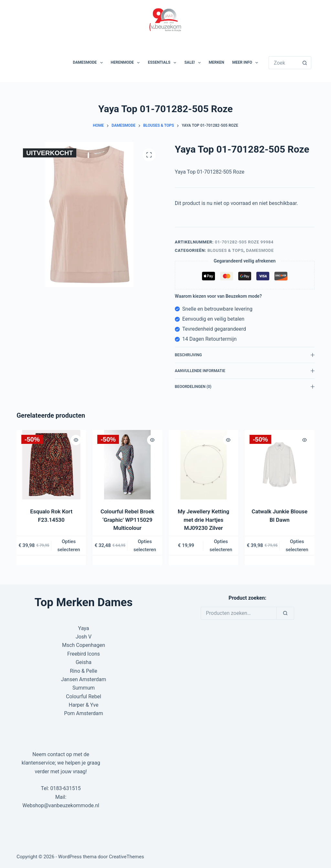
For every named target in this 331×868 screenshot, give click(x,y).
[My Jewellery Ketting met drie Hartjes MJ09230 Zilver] (203, 465)
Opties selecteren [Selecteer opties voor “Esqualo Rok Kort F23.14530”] (69, 546)
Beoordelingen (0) (245, 387)
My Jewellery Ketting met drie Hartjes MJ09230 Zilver (203, 520)
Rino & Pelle (83, 671)
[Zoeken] (285, 613)
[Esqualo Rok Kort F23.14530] (51, 465)
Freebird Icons (84, 654)
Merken (217, 62)
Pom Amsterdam (84, 713)
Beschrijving (245, 355)
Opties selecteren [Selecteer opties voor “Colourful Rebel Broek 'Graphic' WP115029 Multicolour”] (145, 546)
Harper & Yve (84, 705)
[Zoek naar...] (283, 63)
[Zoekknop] (305, 63)
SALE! (194, 63)
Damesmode (89, 63)
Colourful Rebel (84, 697)
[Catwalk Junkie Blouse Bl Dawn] (279, 465)
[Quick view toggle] (76, 440)
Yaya (84, 628)
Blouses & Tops (226, 250)
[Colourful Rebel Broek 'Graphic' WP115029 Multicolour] (128, 465)
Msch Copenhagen (84, 645)
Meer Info (247, 63)
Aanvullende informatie (245, 371)
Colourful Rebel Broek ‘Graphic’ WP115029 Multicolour (127, 520)
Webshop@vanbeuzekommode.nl (61, 805)
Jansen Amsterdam (84, 679)
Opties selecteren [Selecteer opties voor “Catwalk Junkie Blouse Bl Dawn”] (297, 546)
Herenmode (127, 63)
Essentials (163, 63)
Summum (84, 688)
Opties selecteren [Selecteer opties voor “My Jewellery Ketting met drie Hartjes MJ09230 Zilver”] (221, 546)
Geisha (84, 662)
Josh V (84, 637)
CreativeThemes (127, 857)
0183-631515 (65, 788)
